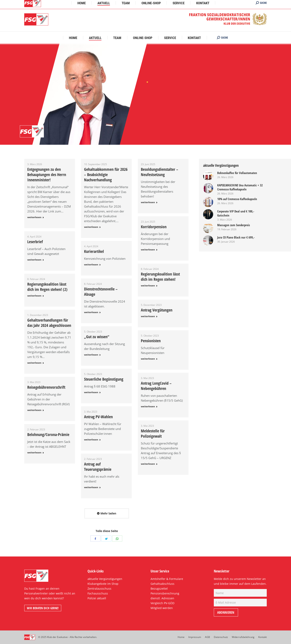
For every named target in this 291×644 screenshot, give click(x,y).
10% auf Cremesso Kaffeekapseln (237, 199)
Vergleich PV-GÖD (162, 603)
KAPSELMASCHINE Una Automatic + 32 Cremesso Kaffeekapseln (240, 187)
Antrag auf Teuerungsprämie (98, 467)
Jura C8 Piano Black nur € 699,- (236, 237)
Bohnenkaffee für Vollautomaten (237, 173)
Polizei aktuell (97, 598)
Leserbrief (35, 242)
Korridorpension (154, 227)
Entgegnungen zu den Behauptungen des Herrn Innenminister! (47, 175)
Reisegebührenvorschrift (46, 387)
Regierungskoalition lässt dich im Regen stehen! (160, 277)
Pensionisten (151, 341)
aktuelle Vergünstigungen (105, 579)
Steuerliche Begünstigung (104, 379)
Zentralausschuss (99, 589)
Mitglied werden (162, 608)
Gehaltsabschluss (162, 584)
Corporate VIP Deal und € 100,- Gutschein (236, 213)
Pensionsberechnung (165, 593)
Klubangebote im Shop (103, 584)
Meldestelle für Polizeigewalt (153, 434)
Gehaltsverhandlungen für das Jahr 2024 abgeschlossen (49, 323)
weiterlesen (34, 217)
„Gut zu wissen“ (97, 337)
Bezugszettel (159, 589)
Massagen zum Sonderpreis (234, 225)
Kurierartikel (94, 251)
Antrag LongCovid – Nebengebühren (156, 386)
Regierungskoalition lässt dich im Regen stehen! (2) (47, 287)
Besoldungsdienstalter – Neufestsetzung (160, 172)
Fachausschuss (98, 593)
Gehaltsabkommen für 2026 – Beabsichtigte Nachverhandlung (106, 175)
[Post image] (208, 176)
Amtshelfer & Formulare (167, 579)
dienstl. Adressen (162, 598)
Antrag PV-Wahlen (98, 417)
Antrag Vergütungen (157, 310)
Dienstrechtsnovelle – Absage (101, 292)
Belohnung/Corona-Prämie (48, 435)
